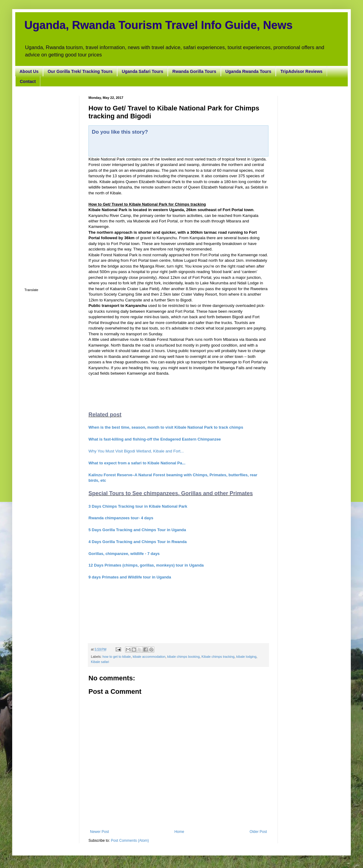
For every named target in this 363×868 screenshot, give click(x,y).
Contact (28, 81)
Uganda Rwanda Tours (248, 71)
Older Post (258, 832)
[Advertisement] (47, 187)
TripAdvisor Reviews (301, 71)
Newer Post (99, 832)
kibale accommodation (149, 657)
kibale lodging (246, 657)
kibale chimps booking (183, 657)
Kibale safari (100, 662)
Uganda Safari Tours (142, 71)
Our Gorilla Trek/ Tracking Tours (80, 71)
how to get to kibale (117, 657)
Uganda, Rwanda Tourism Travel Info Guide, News (158, 25)
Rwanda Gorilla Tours (194, 71)
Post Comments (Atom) (130, 841)
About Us (29, 71)
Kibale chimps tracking (218, 657)
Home (179, 832)
